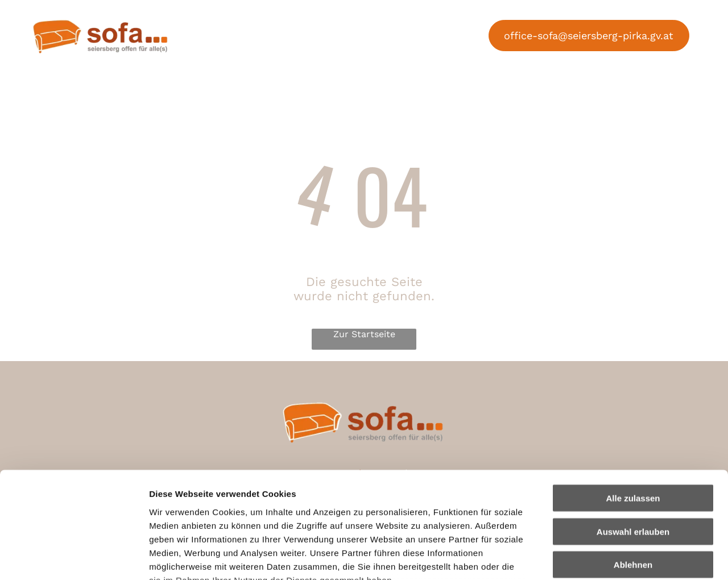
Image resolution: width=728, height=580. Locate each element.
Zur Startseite (364, 335)
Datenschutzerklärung (197, 513)
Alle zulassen (633, 405)
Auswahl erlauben (633, 438)
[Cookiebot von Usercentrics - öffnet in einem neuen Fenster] (74, 558)
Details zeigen (605, 558)
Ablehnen (633, 471)
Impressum (279, 513)
